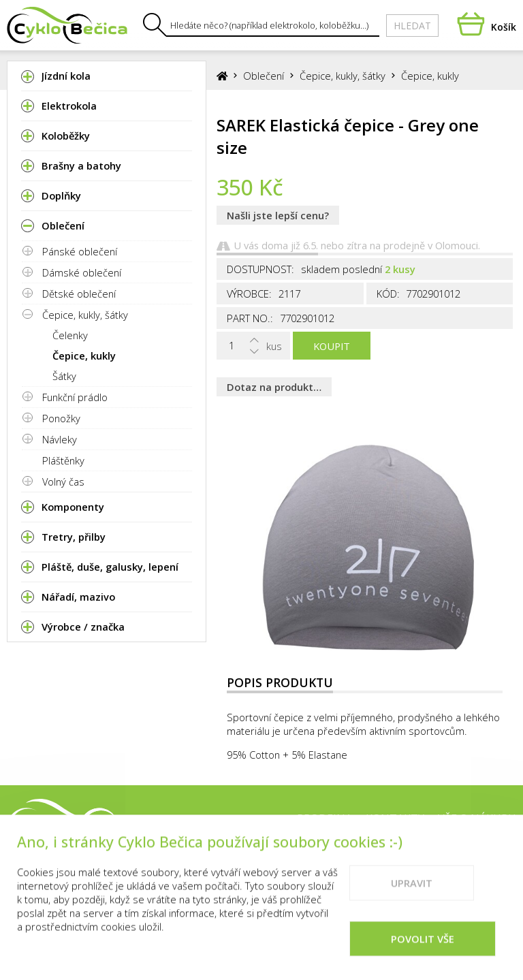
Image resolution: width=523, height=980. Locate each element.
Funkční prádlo (75, 397)
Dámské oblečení (82, 272)
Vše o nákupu (477, 819)
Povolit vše (423, 955)
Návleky (60, 439)
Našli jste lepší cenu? (278, 215)
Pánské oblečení (80, 251)
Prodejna (324, 819)
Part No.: (250, 318)
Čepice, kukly (84, 355)
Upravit (412, 900)
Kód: (388, 294)
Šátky (64, 376)
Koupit (332, 346)
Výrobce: (249, 294)
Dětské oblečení (79, 294)
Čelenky (70, 335)
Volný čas (63, 481)
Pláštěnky (63, 460)
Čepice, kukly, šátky (85, 315)
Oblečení (264, 76)
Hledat (412, 26)
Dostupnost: (260, 269)
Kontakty (395, 819)
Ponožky (61, 418)
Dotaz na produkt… (274, 387)
